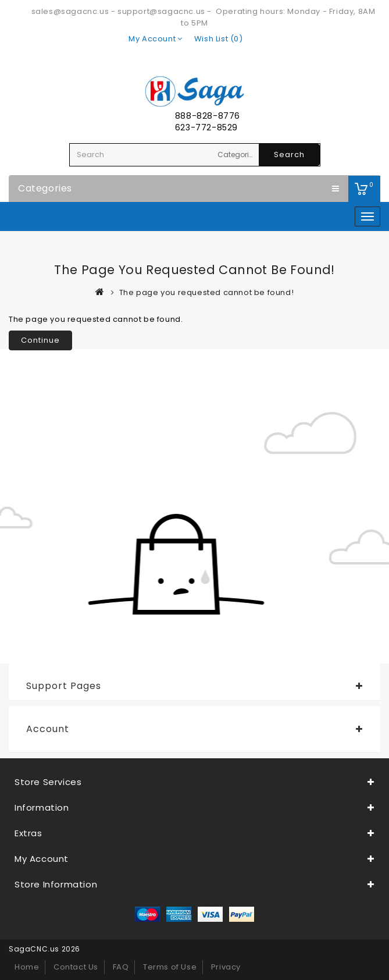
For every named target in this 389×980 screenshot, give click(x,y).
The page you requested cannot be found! (206, 292)
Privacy (226, 967)
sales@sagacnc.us (70, 11)
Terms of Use (170, 967)
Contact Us (76, 967)
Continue (40, 340)
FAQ (121, 967)
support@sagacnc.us (161, 11)
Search (289, 155)
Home (27, 967)
